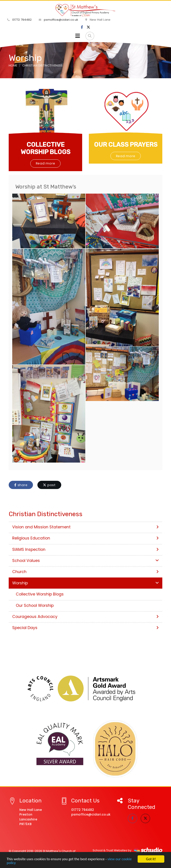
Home (13, 65)
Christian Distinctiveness (43, 65)
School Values (85, 561)
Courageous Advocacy (85, 617)
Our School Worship (35, 605)
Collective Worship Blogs (40, 594)
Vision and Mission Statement (85, 527)
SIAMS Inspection (85, 549)
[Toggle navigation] (78, 36)
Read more (46, 163)
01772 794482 (19, 20)
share (21, 485)
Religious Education (85, 538)
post (49, 485)
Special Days (85, 628)
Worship (85, 583)
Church (85, 572)
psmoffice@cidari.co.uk (58, 20)
